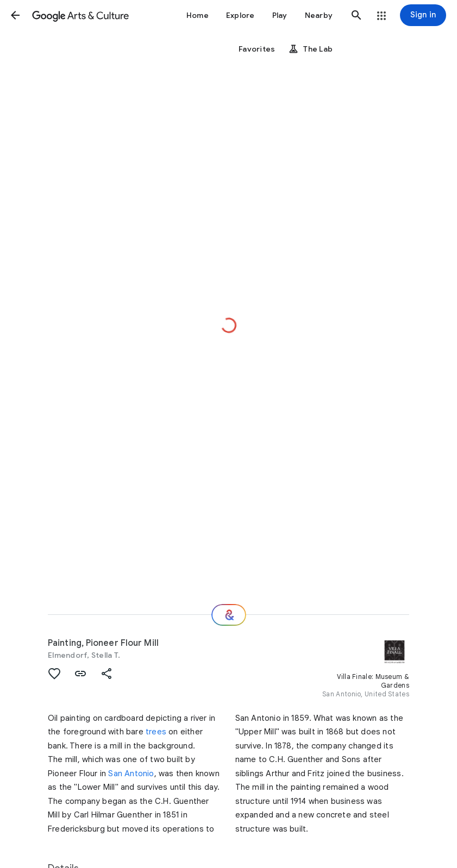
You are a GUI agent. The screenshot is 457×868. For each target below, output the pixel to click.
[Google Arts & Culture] (80, 15)
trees (156, 732)
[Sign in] (423, 15)
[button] (15, 15)
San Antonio (131, 773)
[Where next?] (229, 615)
